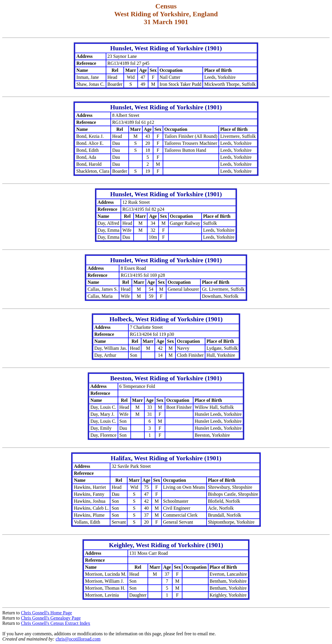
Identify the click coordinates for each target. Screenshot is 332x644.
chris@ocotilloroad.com (78, 639)
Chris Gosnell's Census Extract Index (55, 623)
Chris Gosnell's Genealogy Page (51, 618)
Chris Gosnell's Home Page (46, 613)
